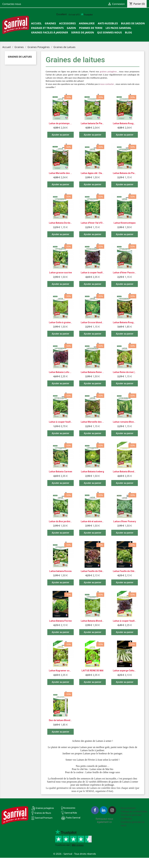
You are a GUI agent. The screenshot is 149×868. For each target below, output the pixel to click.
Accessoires (67, 23)
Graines (50, 23)
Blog (128, 32)
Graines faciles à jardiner (50, 32)
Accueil (36, 23)
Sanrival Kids (71, 813)
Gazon (71, 28)
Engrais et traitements (47, 28)
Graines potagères (45, 808)
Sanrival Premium (44, 818)
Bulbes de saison (133, 23)
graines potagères (108, 72)
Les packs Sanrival (119, 28)
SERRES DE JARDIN (83, 32)
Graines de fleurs (43, 813)
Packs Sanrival (73, 818)
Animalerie (87, 23)
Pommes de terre (91, 28)
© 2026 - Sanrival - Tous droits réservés (75, 854)
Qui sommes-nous (109, 32)
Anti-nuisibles (108, 23)
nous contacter (107, 84)
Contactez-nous (12, 4)
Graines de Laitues (20, 57)
